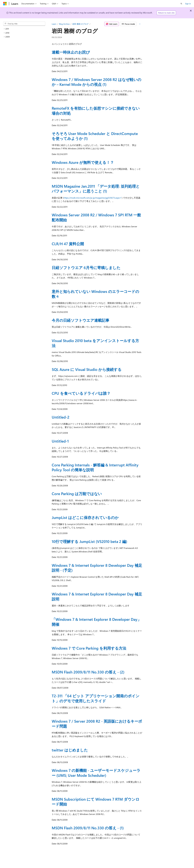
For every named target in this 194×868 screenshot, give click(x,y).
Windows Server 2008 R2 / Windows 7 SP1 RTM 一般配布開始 (96, 217)
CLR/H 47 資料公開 (68, 244)
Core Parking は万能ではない (77, 494)
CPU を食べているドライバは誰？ (81, 393)
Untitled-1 (60, 441)
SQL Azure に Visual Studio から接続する (87, 369)
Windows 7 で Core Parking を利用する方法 (89, 648)
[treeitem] (24, 29)
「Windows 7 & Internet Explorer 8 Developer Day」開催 (96, 622)
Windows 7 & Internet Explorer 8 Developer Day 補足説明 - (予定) (97, 568)
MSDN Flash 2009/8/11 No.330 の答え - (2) (88, 672)
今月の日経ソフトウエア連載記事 (80, 320)
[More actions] (140, 24)
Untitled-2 (61, 417)
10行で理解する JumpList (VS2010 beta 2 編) (89, 541)
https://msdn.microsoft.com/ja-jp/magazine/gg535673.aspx (92, 198)
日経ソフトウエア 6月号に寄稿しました (86, 267)
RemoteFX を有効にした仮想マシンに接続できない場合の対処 (96, 111)
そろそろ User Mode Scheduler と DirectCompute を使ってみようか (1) (95, 136)
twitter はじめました (70, 750)
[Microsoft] (5, 4)
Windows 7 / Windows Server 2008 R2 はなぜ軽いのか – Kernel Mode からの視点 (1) (97, 82)
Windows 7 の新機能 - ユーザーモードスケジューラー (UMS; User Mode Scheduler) (96, 773)
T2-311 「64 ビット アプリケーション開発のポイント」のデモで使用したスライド (96, 698)
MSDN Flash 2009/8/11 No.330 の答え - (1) (88, 828)
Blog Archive (64, 24)
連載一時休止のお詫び (71, 52)
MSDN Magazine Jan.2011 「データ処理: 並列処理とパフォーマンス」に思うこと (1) (96, 189)
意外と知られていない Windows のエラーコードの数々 (95, 294)
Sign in (188, 4)
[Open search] (181, 4)
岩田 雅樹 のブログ (80, 24)
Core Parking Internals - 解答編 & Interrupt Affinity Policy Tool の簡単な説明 (95, 467)
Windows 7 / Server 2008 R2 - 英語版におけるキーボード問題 (97, 724)
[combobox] (24, 24)
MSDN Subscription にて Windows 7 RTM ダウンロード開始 (96, 802)
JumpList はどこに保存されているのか (85, 517)
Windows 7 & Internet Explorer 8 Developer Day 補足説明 (97, 596)
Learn (54, 24)
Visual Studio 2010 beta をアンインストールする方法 (95, 343)
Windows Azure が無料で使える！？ (83, 162)
